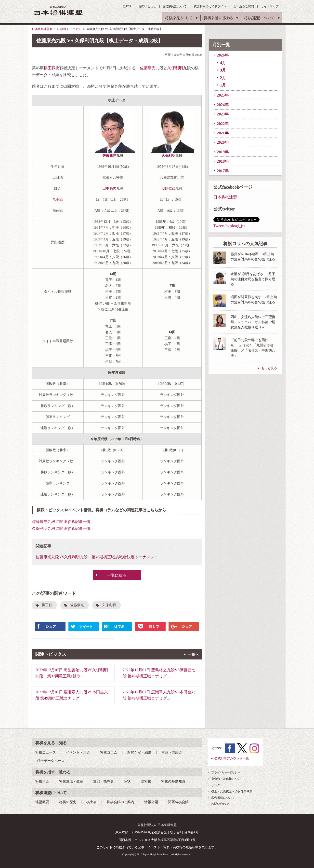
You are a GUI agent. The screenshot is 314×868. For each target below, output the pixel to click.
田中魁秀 (109, 189)
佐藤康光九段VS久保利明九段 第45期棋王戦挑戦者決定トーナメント (97, 557)
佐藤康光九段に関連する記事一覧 (61, 522)
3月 (223, 70)
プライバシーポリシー (226, 772)
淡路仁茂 (169, 189)
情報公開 (151, 802)
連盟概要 (42, 802)
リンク (216, 785)
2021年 (223, 133)
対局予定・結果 (139, 752)
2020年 (223, 142)
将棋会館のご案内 (120, 802)
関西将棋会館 (178, 802)
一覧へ (193, 654)
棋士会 (92, 802)
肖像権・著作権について (227, 779)
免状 (127, 781)
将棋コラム (109, 752)
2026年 (223, 55)
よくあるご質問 (244, 6)
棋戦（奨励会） (173, 752)
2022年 (223, 124)
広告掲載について (175, 6)
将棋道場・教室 (71, 781)
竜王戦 (58, 200)
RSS (129, 6)
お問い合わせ (147, 6)
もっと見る (269, 368)
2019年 (223, 152)
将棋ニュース (46, 752)
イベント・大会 (78, 752)
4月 (223, 63)
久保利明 (175, 68)
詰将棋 (146, 781)
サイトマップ (270, 6)
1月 (223, 85)
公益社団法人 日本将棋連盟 (59, 11)
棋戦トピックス (71, 29)
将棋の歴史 (68, 802)
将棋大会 (42, 781)
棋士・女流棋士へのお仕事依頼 (232, 791)
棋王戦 (50, 68)
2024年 (223, 105)
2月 (223, 78)
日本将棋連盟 (225, 197)
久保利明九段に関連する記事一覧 (61, 528)
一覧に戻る (117, 575)
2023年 (223, 114)
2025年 (223, 95)
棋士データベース (51, 761)
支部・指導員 (104, 781)
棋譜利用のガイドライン (210, 6)
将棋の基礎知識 (173, 781)
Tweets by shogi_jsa (229, 226)
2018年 (223, 161)
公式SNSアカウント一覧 (232, 758)
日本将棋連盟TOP (43, 29)
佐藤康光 (148, 68)
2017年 (223, 171)
